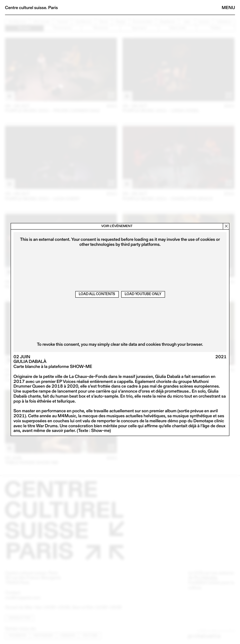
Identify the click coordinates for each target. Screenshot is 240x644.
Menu (228, 7)
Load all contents (97, 294)
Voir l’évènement (117, 226)
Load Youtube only (143, 294)
